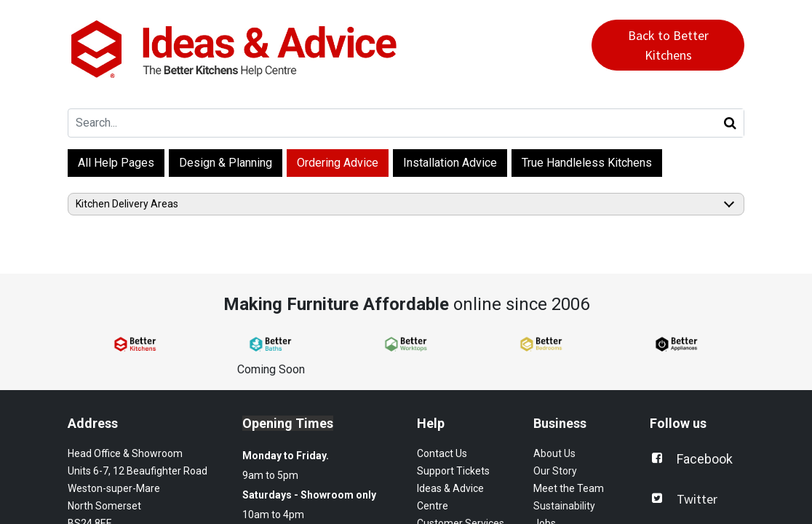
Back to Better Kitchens (668, 45)
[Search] (730, 123)
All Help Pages (116, 163)
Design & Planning (226, 163)
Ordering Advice (338, 163)
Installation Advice (450, 163)
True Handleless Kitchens (587, 163)
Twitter (697, 499)
